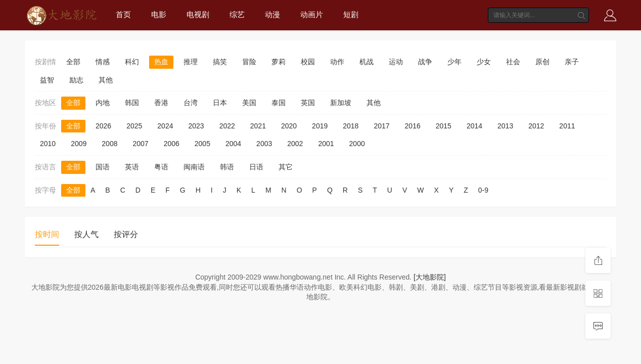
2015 (444, 126)
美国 (249, 103)
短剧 (351, 14)
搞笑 (220, 62)
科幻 (132, 62)
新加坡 (341, 103)
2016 (413, 126)
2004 (233, 144)
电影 (159, 14)
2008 (109, 144)
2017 (381, 126)
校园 (308, 62)
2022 (227, 126)
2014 (474, 126)
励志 (76, 80)
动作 (337, 62)
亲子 (572, 62)
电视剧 (198, 14)
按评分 (126, 234)
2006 (172, 144)
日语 (256, 167)
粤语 (161, 167)
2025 (134, 126)
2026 (103, 126)
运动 (396, 62)
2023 (196, 126)
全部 (73, 62)
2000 (357, 144)
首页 (123, 14)
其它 (286, 167)
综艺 (237, 14)
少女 (484, 62)
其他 (106, 80)
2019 (320, 126)
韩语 (227, 167)
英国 (308, 103)
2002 (295, 144)
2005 (202, 144)
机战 (367, 62)
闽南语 (194, 167)
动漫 (272, 14)
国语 (103, 167)
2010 (48, 144)
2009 (79, 144)
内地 (103, 103)
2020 (289, 126)
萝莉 (279, 62)
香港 (161, 103)
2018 (351, 126)
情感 (103, 62)
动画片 (312, 14)
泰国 (279, 103)
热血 (161, 62)
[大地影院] (430, 277)
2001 (326, 144)
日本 (220, 103)
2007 (140, 144)
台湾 (191, 103)
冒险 (249, 62)
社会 (513, 62)
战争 (425, 62)
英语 (132, 167)
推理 (191, 62)
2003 (264, 144)
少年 (454, 62)
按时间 (47, 234)
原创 (542, 62)
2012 (536, 126)
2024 (165, 126)
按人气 (86, 234)
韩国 (132, 103)
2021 (258, 126)
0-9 (483, 190)
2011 (567, 126)
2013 (505, 126)
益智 (47, 80)
